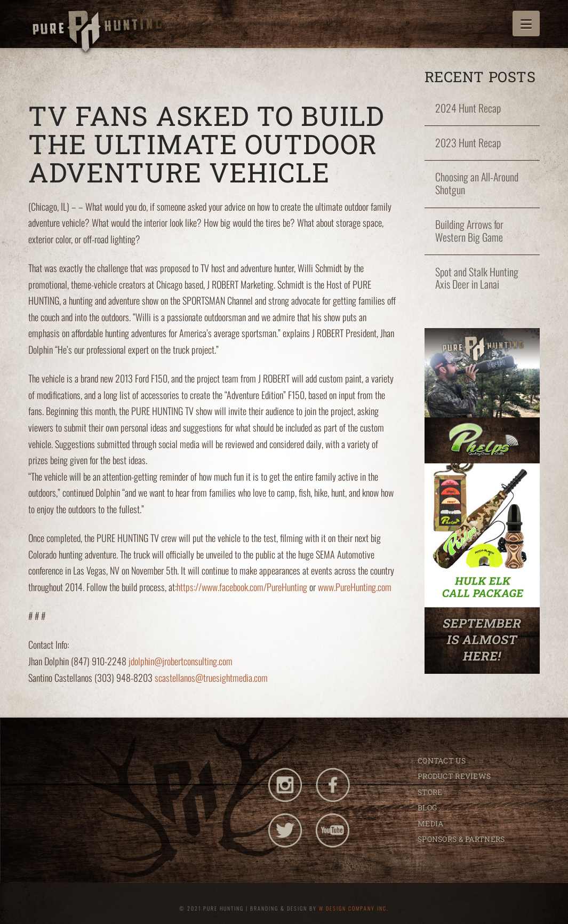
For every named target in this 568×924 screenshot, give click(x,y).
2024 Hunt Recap (468, 108)
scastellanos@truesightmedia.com (211, 678)
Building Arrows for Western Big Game (469, 231)
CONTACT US (442, 760)
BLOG (427, 807)
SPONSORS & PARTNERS (461, 839)
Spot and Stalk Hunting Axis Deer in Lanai (477, 278)
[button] (526, 23)
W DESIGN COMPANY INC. (354, 908)
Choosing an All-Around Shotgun (477, 184)
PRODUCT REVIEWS (454, 776)
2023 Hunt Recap (468, 143)
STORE (430, 792)
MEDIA (430, 823)
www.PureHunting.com (355, 587)
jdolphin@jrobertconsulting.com (181, 661)
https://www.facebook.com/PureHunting (242, 587)
